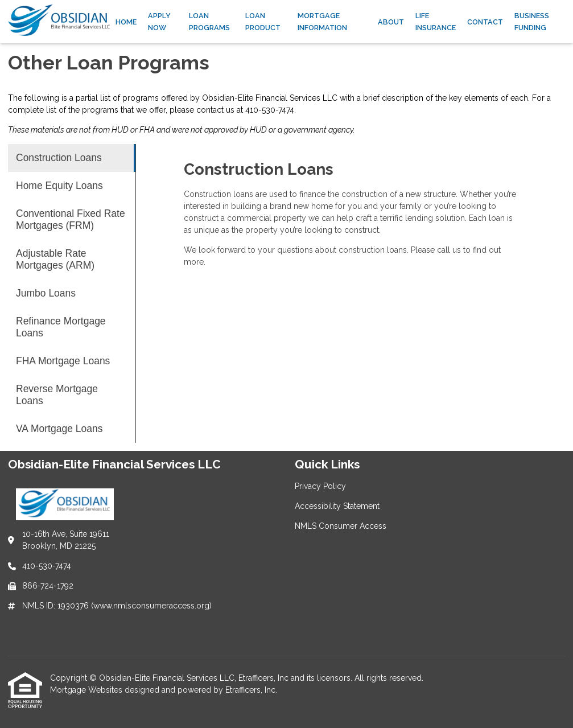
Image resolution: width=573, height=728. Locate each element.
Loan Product (263, 22)
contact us (215, 110)
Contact (485, 22)
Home (126, 22)
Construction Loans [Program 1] (59, 158)
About (391, 22)
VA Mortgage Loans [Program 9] (59, 429)
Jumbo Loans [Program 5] (46, 293)
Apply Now (159, 22)
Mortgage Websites (87, 690)
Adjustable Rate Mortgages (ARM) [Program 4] (55, 259)
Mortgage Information (322, 22)
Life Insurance (436, 22)
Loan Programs (209, 22)
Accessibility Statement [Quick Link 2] (337, 506)
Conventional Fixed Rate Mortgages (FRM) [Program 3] (71, 219)
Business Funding (532, 22)
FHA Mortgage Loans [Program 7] (63, 361)
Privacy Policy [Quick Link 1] (320, 486)
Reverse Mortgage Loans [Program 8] (57, 395)
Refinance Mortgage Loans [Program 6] (61, 327)
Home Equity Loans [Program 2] (59, 186)
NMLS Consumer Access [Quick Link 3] (341, 526)
